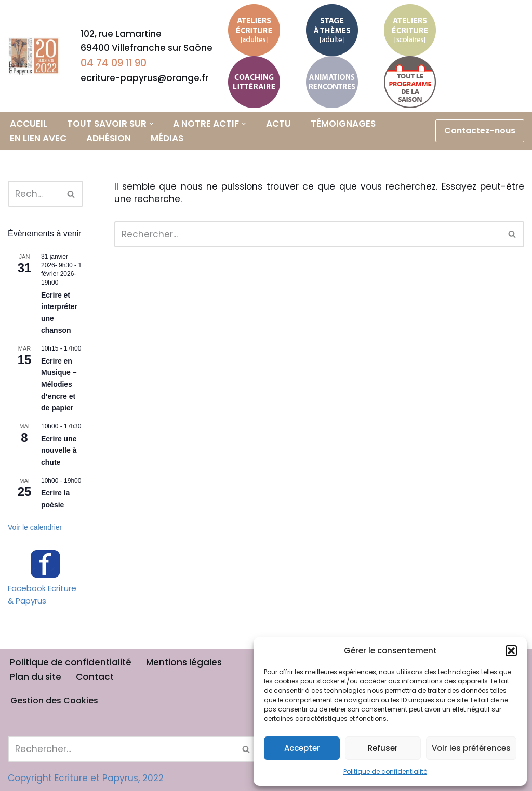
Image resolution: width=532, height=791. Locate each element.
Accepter (302, 748)
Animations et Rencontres (332, 77)
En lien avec (38, 138)
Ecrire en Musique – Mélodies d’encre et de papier (59, 385)
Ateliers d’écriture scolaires (408, 25)
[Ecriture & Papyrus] (36, 56)
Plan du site (36, 677)
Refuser (383, 748)
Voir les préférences (471, 748)
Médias (167, 138)
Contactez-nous (480, 131)
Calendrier (409, 82)
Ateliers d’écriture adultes (252, 25)
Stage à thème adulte (326, 25)
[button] (511, 651)
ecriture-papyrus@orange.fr (144, 78)
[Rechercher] (34, 194)
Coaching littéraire (252, 70)
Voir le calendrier (35, 527)
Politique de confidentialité (385, 772)
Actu (278, 124)
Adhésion (109, 138)
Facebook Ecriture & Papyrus (42, 594)
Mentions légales (184, 662)
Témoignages (343, 124)
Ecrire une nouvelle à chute (59, 451)
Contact (95, 677)
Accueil (29, 124)
